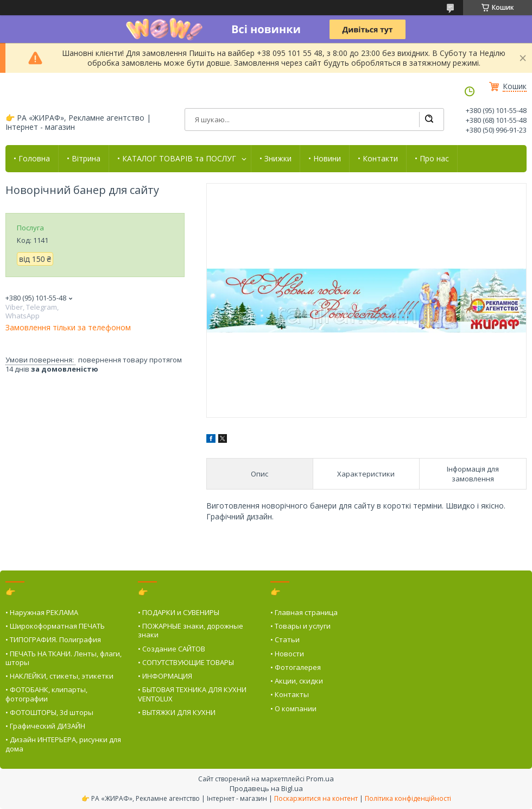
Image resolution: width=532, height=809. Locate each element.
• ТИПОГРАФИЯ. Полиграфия (53, 639)
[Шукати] (429, 120)
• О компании (293, 708)
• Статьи (285, 639)
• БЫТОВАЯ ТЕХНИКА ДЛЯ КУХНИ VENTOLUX (192, 694)
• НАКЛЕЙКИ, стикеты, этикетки (59, 676)
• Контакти (378, 159)
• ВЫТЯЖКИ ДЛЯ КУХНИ (177, 712)
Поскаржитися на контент (316, 798)
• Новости (287, 654)
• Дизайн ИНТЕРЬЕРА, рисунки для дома (63, 744)
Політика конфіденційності (408, 798)
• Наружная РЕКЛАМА (42, 612)
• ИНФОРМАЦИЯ (165, 676)
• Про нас (432, 159)
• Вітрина (84, 159)
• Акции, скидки (297, 681)
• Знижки (275, 159)
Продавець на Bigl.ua (266, 788)
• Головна (32, 159)
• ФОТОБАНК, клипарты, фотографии (46, 694)
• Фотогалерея (296, 667)
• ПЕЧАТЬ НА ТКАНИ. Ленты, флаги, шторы (64, 658)
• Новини (325, 159)
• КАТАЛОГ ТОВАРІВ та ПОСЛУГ (177, 159)
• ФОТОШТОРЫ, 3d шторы (49, 712)
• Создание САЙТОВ (172, 649)
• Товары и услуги (300, 626)
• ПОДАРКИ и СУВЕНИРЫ (179, 612)
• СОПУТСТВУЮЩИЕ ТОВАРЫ (186, 662)
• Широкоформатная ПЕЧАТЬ (55, 626)
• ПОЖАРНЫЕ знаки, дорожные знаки (191, 630)
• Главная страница (304, 612)
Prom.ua (320, 779)
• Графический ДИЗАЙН (45, 726)
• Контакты (290, 694)
